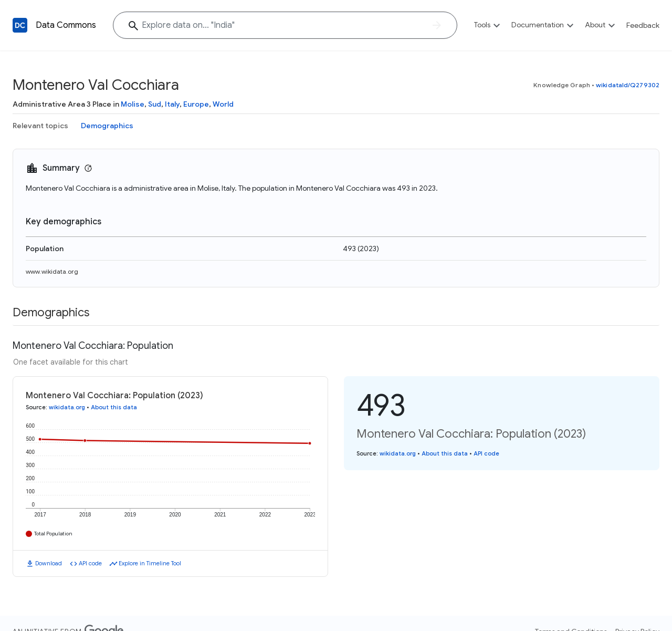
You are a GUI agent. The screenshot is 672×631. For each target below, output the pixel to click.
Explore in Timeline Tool (150, 563)
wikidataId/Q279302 (628, 85)
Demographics (107, 126)
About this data (114, 407)
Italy (172, 104)
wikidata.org (67, 407)
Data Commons (66, 25)
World (223, 104)
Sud (155, 104)
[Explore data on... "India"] (285, 25)
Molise (133, 104)
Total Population (53, 534)
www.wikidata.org (52, 271)
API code (90, 563)
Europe (196, 104)
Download (49, 563)
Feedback (643, 25)
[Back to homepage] (20, 25)
